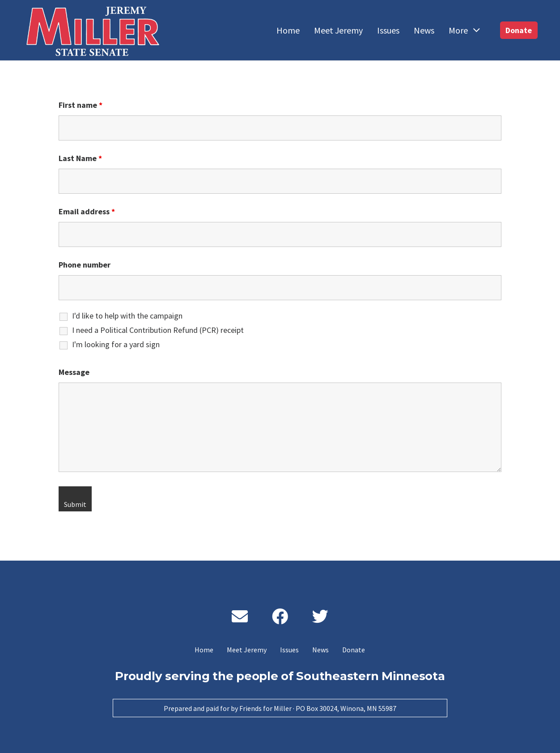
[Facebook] (280, 617)
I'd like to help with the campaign (127, 316)
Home (204, 650)
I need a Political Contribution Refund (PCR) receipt (158, 330)
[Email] (240, 617)
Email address (87, 211)
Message (74, 372)
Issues (289, 650)
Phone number (85, 265)
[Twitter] (320, 617)
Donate (354, 650)
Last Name (80, 158)
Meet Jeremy (247, 650)
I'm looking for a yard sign (116, 345)
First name (81, 105)
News (320, 650)
